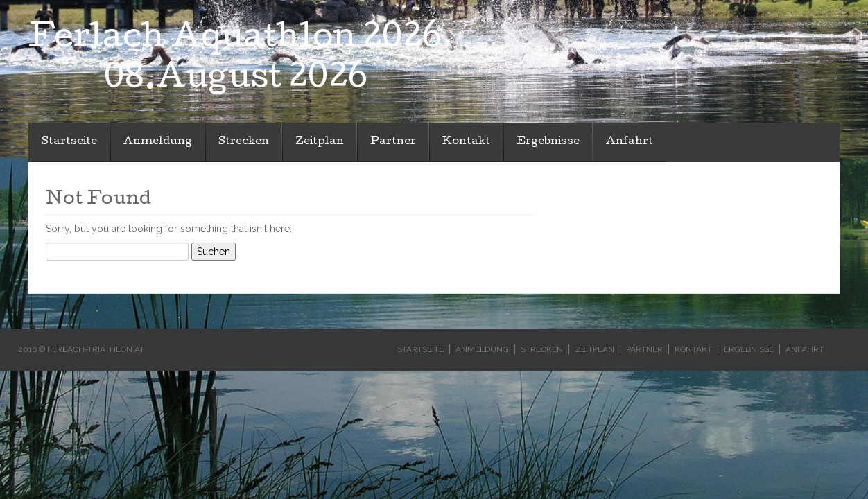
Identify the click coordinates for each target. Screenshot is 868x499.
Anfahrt (630, 142)
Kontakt (466, 142)
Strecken (244, 142)
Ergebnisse (548, 142)
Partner (393, 142)
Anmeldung (158, 142)
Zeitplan (320, 142)
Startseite (69, 142)
